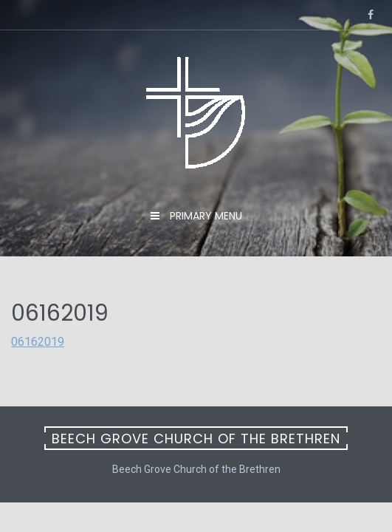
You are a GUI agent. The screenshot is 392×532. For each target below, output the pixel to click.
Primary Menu (204, 216)
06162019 (38, 342)
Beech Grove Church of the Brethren (196, 439)
